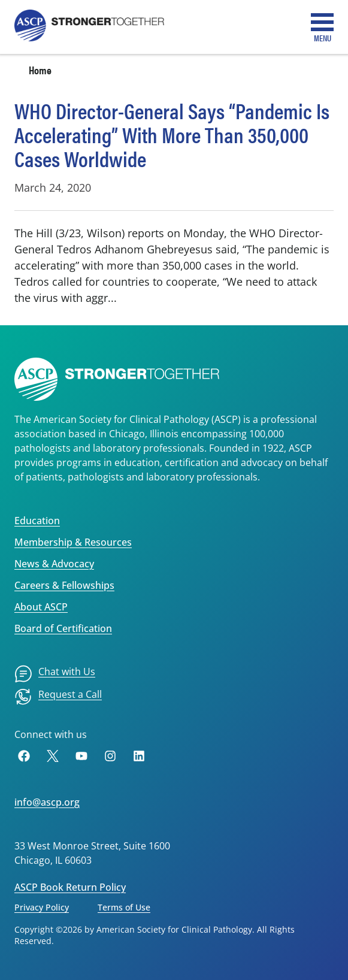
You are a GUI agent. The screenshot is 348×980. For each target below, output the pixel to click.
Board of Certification (63, 628)
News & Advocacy (54, 564)
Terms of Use (124, 907)
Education (37, 521)
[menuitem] (55, 674)
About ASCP (41, 607)
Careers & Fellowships (64, 585)
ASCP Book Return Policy (70, 887)
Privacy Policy (42, 907)
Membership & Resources (73, 542)
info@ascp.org (47, 802)
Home (40, 70)
